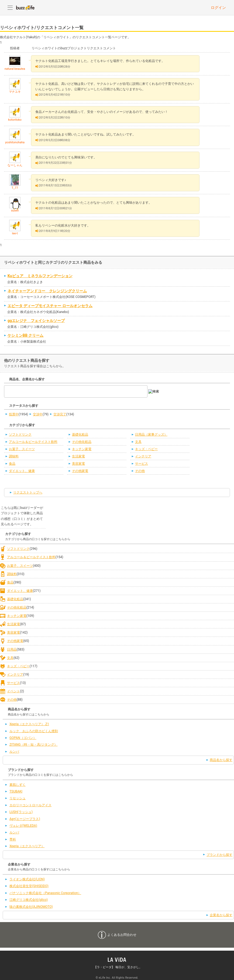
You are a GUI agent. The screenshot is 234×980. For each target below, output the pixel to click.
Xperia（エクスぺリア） (27, 846)
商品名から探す (221, 760)
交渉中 (38, 414)
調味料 (14, 456)
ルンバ (14, 752)
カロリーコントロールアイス (30, 805)
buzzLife (25, 8)
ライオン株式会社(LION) (27, 879)
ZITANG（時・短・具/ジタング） (34, 745)
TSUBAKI (16, 791)
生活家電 (78, 456)
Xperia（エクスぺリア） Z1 (29, 724)
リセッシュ (18, 798)
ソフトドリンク (20, 435)
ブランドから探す (219, 855)
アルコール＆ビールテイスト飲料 (33, 442)
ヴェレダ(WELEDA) (23, 826)
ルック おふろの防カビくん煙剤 (34, 731)
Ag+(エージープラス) (25, 819)
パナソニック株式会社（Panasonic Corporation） (45, 893)
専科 (13, 839)
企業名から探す (221, 915)
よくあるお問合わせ (122, 935)
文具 (138, 442)
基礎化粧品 (80, 435)
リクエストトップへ (28, 492)
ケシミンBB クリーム (25, 335)
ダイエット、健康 (22, 471)
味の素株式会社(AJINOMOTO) (31, 907)
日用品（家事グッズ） (151, 435)
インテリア (143, 456)
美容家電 (78, 464)
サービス (142, 464)
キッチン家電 (82, 449)
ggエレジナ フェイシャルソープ (36, 321)
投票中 (14, 414)
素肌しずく (18, 785)
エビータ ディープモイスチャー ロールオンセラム (50, 306)
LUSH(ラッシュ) (21, 812)
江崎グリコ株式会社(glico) (29, 900)
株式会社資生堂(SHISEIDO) (29, 886)
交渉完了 (60, 414)
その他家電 (80, 471)
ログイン (218, 8)
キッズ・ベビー (146, 449)
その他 (140, 471)
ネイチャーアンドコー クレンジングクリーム (47, 291)
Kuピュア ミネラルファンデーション (40, 276)
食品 (12, 464)
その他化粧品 (82, 442)
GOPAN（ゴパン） (23, 738)
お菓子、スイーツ (22, 449)
